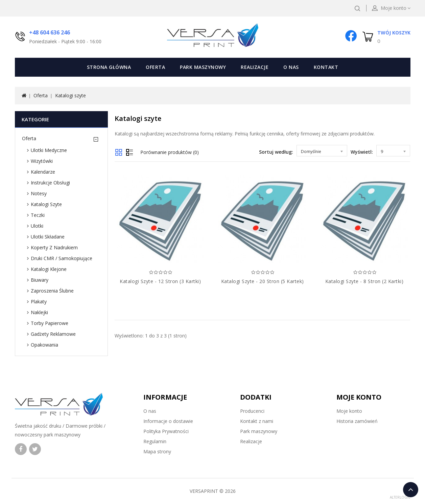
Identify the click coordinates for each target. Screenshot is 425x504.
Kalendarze (43, 172)
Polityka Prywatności (166, 431)
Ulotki (37, 226)
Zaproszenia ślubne (52, 291)
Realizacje (255, 67)
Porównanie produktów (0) (170, 152)
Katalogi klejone (49, 269)
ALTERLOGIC (400, 497)
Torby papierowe (50, 323)
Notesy (39, 193)
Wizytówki (42, 161)
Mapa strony (157, 451)
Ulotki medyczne (49, 150)
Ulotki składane (48, 237)
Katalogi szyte (70, 95)
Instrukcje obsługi (50, 183)
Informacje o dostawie (168, 421)
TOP (411, 490)
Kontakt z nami (257, 421)
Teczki (38, 215)
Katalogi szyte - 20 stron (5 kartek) (263, 281)
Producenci (252, 411)
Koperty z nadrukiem (54, 247)
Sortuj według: (276, 152)
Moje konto (349, 411)
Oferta (155, 67)
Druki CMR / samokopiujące (62, 258)
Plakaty (39, 301)
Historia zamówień (357, 421)
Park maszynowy (203, 67)
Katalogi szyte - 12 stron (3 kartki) (160, 281)
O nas (291, 67)
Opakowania (44, 345)
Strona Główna (109, 67)
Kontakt (326, 67)
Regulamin (155, 441)
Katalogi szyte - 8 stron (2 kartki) (364, 281)
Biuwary (40, 280)
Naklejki (39, 312)
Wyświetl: (362, 152)
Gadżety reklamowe (53, 334)
